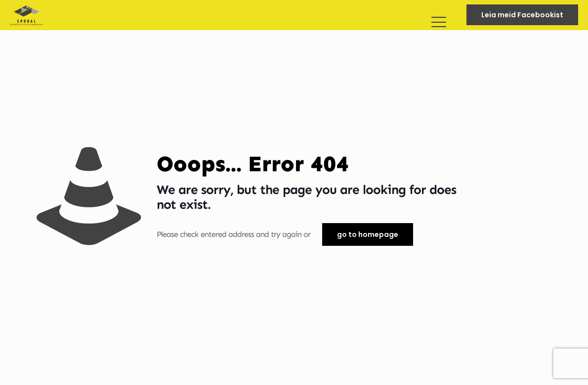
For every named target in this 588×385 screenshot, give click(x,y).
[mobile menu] (438, 15)
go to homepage (368, 234)
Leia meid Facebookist (522, 15)
